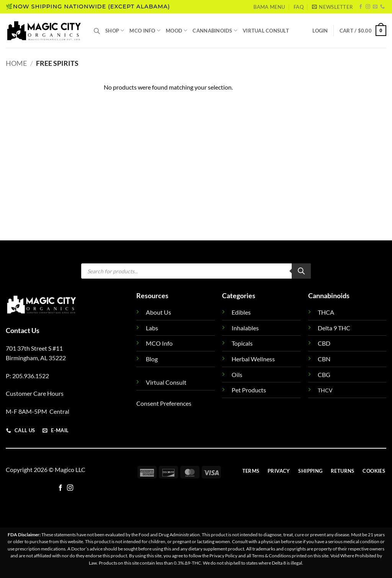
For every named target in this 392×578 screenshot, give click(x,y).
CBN (324, 359)
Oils (237, 375)
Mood (176, 30)
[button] (332, 7)
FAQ (299, 7)
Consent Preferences (164, 403)
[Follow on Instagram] (368, 7)
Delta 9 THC (334, 328)
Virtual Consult (266, 31)
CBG (324, 375)
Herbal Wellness (253, 359)
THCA (326, 312)
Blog (152, 359)
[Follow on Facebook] (361, 7)
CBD (324, 343)
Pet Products (249, 390)
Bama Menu (269, 7)
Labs (152, 328)
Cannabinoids (215, 30)
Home (16, 63)
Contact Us (23, 330)
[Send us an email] (375, 7)
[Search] (301, 271)
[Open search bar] (97, 31)
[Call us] (382, 7)
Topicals (242, 343)
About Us (158, 312)
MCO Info (145, 30)
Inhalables (245, 328)
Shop (115, 30)
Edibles (241, 312)
